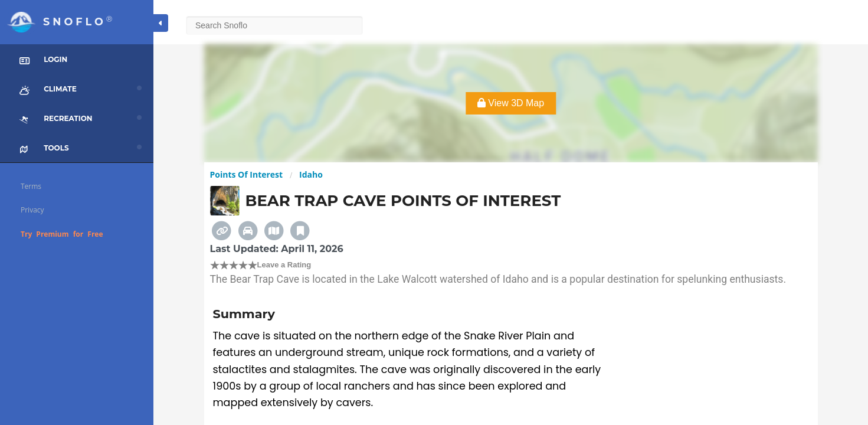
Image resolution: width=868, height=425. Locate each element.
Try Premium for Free (62, 234)
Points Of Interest (247, 174)
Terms (31, 186)
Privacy (32, 210)
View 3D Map (511, 103)
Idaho (311, 174)
